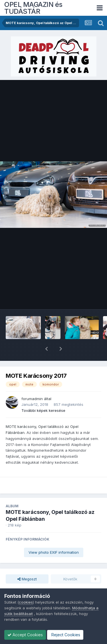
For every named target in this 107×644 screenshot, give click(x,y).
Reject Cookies (65, 635)
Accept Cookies (25, 635)
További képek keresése (43, 396)
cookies (26, 602)
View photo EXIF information (54, 537)
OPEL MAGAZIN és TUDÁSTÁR (33, 8)
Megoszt (27, 564)
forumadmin (32, 384)
